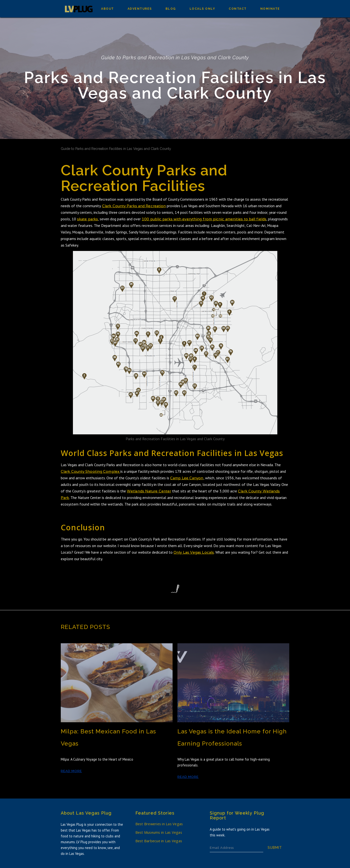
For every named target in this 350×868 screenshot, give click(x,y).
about (108, 9)
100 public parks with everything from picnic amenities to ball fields (204, 219)
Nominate (270, 9)
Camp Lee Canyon (187, 478)
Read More (71, 771)
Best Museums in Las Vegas (159, 832)
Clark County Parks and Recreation (134, 206)
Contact (238, 9)
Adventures (140, 9)
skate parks (87, 219)
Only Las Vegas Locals (194, 552)
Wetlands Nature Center (149, 491)
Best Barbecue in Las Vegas (159, 841)
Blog (171, 9)
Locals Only (202, 9)
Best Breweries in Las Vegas (159, 824)
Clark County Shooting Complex (91, 471)
